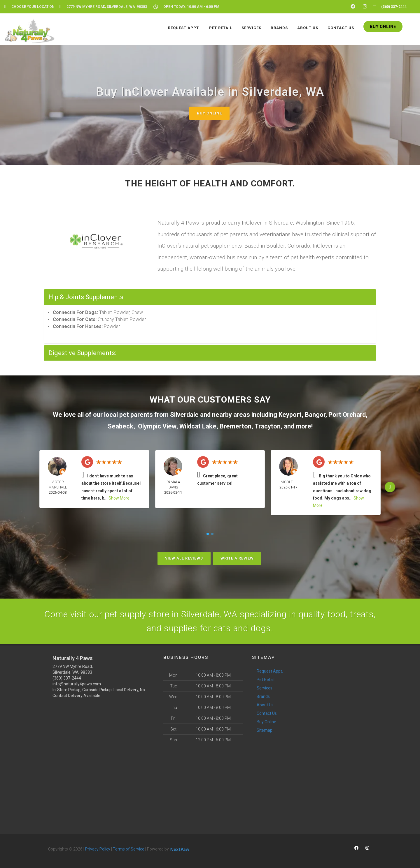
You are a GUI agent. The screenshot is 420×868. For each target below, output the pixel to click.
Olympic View (157, 426)
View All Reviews (184, 558)
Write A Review (237, 558)
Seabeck (120, 426)
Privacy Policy (98, 849)
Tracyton (268, 426)
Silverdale (184, 415)
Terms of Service (129, 849)
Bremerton (236, 426)
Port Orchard (347, 415)
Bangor (315, 415)
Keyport (290, 415)
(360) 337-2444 (67, 678)
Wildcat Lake (198, 426)
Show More (119, 498)
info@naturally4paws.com (77, 684)
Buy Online (209, 113)
